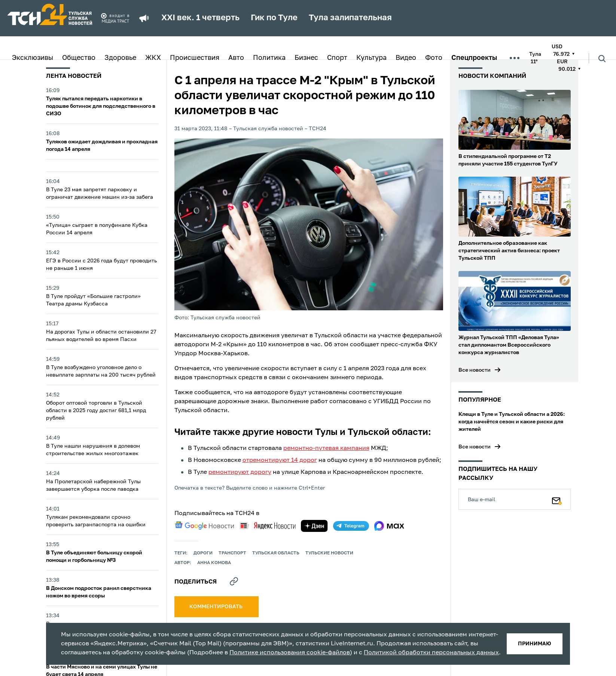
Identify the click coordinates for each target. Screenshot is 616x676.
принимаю (535, 644)
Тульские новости (329, 553)
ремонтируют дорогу (240, 472)
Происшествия (195, 58)
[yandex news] (268, 526)
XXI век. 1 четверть (200, 18)
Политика (269, 58)
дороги (203, 553)
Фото (434, 58)
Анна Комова (214, 563)
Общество (79, 58)
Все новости (475, 370)
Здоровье (120, 58)
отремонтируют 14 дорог (280, 460)
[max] (389, 526)
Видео (406, 58)
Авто (236, 58)
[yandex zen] (314, 526)
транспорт (232, 553)
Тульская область (276, 553)
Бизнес (306, 58)
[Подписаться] (557, 499)
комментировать (216, 607)
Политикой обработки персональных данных (431, 653)
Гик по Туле (274, 18)
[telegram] (351, 526)
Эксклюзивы (33, 58)
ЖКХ (153, 58)
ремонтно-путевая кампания (326, 448)
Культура (371, 58)
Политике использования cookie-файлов (290, 653)
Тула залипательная (350, 18)
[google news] (204, 526)
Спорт (337, 58)
